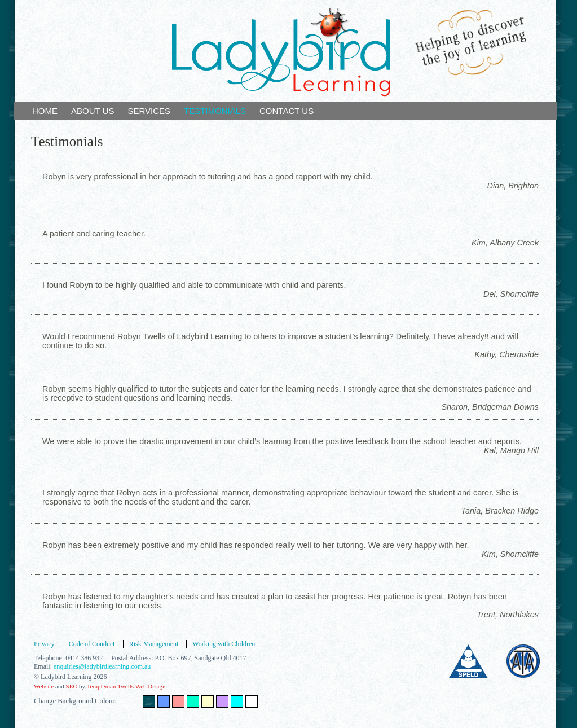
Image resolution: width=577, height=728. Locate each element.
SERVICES (149, 111)
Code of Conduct (92, 644)
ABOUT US (93, 111)
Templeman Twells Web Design (126, 686)
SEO (72, 686)
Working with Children (224, 644)
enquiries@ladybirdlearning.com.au (102, 666)
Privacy (44, 644)
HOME (45, 111)
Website (44, 686)
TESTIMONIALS (215, 111)
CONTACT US (287, 111)
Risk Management (154, 644)
